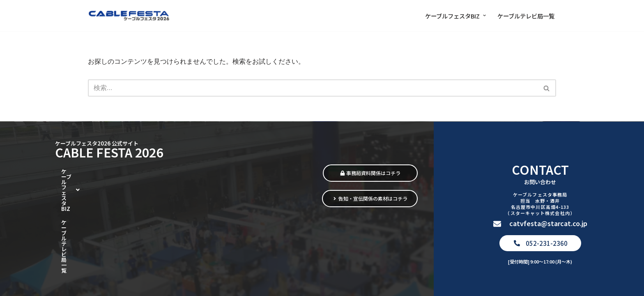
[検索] (313, 88)
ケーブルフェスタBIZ (94, 224)
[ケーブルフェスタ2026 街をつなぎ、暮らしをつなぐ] (129, 16)
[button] (484, 15)
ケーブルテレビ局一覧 (526, 16)
